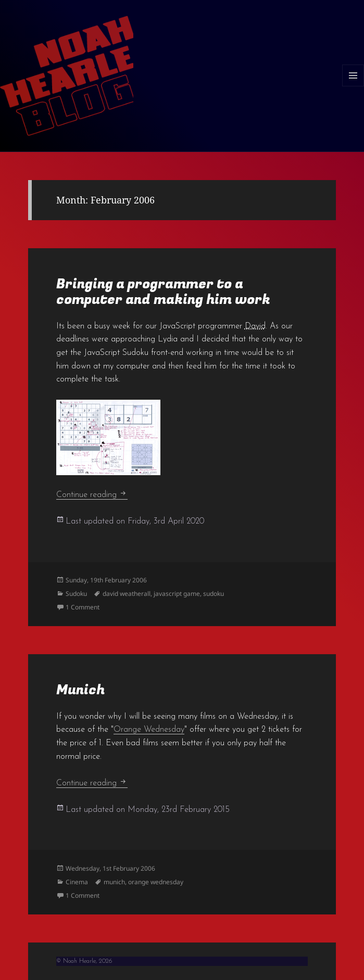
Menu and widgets (353, 86)
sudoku (214, 594)
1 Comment (83, 607)
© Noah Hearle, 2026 (84, 961)
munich (114, 882)
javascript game (177, 594)
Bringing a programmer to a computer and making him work (163, 292)
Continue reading (92, 495)
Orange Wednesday (149, 730)
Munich (80, 690)
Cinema (77, 882)
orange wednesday (156, 882)
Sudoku (76, 594)
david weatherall (127, 594)
